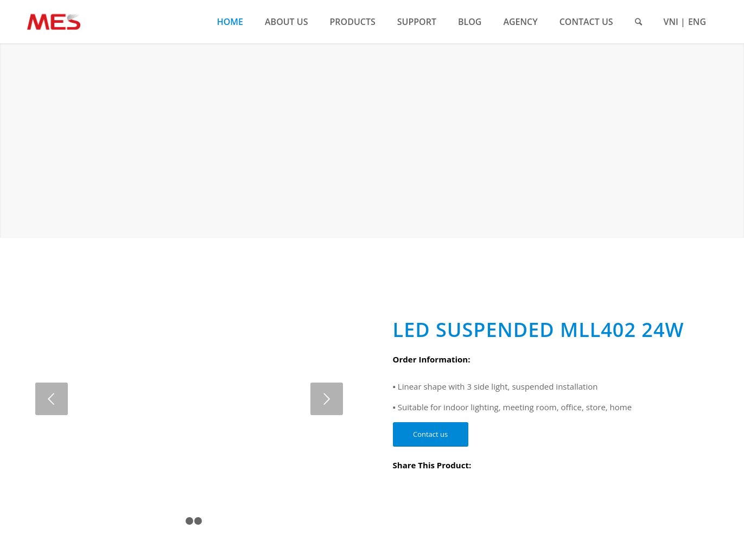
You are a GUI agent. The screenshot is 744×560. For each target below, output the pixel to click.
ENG (697, 22)
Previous (52, 399)
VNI (671, 22)
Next (327, 399)
